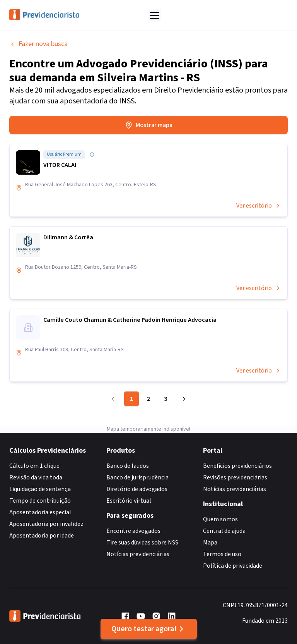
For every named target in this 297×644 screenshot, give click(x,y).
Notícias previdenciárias (138, 554)
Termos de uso (222, 554)
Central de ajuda (224, 531)
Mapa (210, 543)
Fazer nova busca (38, 44)
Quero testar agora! (149, 629)
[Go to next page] (183, 399)
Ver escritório (259, 206)
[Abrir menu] (155, 15)
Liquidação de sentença (40, 489)
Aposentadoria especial (40, 512)
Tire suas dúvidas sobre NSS (142, 543)
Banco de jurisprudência (137, 477)
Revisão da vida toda (36, 477)
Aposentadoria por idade (42, 536)
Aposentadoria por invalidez (46, 524)
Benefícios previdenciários (237, 466)
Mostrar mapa (149, 125)
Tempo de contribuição (40, 501)
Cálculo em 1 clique (34, 466)
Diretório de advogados (137, 489)
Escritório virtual (129, 501)
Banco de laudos (128, 466)
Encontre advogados (133, 531)
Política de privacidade (233, 566)
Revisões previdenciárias (235, 477)
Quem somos (220, 519)
